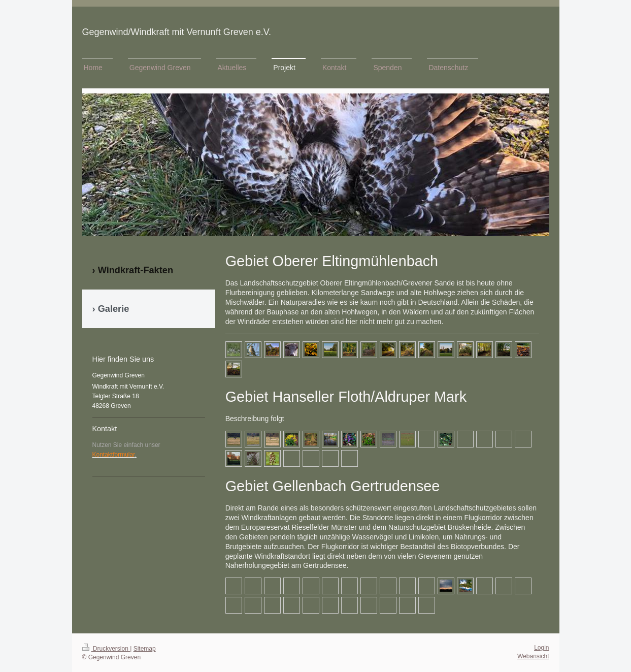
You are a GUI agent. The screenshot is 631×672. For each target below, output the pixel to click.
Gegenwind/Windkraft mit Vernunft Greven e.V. (177, 32)
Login (541, 648)
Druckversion (106, 649)
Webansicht (533, 656)
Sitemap (145, 649)
